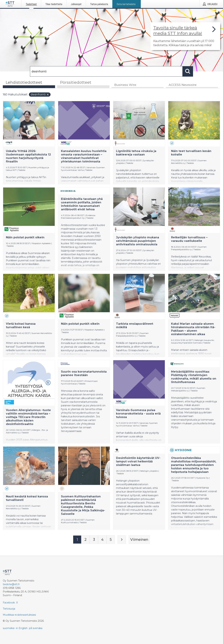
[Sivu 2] (86, 540)
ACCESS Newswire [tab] (183, 85)
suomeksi (9, 628)
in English (22, 628)
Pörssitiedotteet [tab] (76, 82)
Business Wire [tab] (125, 85)
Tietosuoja (9, 609)
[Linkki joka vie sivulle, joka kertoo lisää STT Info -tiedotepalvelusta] (185, 36)
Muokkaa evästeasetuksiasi (19, 615)
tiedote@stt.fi (11, 584)
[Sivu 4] (102, 540)
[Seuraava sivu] (122, 540)
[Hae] (106, 71)
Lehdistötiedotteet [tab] (24, 82)
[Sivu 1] (77, 540)
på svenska (36, 628)
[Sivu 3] (94, 540)
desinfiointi (40, 94)
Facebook (9, 603)
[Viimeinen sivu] (139, 540)
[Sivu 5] (111, 540)
